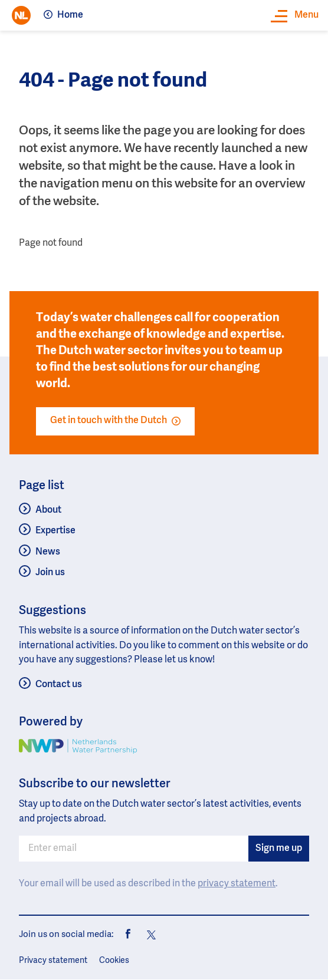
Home (70, 15)
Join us (50, 573)
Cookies (114, 961)
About (48, 510)
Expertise (55, 531)
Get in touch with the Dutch (115, 421)
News (48, 552)
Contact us (59, 685)
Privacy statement (53, 961)
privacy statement (237, 884)
